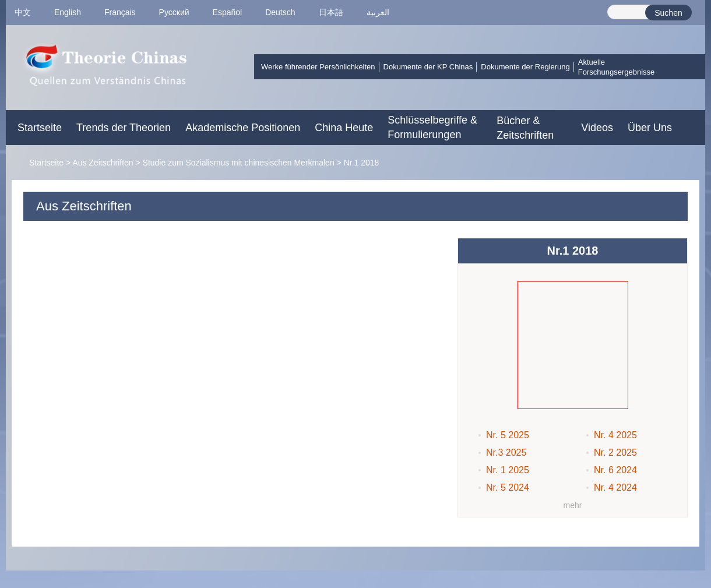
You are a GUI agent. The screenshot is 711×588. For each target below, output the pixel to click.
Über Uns (650, 128)
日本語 (331, 12)
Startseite (40, 128)
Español (228, 12)
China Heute (344, 128)
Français (120, 12)
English (68, 12)
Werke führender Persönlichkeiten (318, 67)
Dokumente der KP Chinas (428, 67)
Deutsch (280, 12)
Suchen (668, 13)
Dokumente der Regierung (525, 67)
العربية (378, 12)
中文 (23, 12)
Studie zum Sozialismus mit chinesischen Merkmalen (239, 163)
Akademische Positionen (243, 128)
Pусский (174, 12)
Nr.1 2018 (362, 163)
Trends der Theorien (124, 128)
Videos (597, 128)
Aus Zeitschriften (103, 163)
